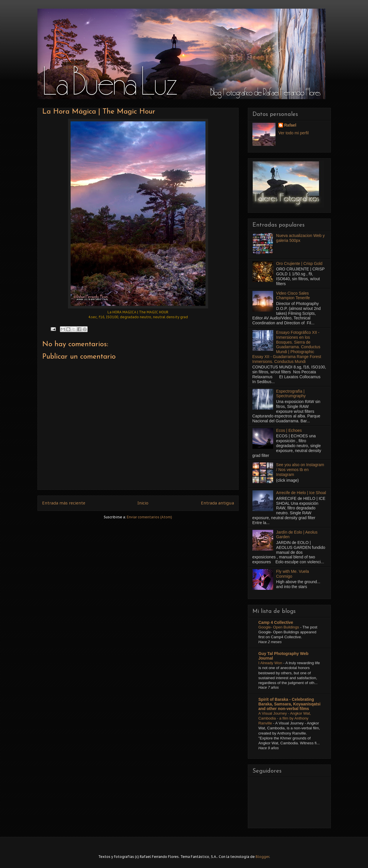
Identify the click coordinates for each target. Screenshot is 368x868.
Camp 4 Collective (276, 622)
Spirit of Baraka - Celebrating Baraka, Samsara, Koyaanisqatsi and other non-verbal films (290, 704)
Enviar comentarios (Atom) (149, 517)
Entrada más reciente (64, 503)
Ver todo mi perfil (294, 133)
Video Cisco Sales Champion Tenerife (293, 296)
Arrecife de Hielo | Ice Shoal (301, 493)
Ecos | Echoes (289, 430)
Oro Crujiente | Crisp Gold (299, 263)
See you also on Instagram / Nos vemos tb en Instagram (300, 470)
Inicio (143, 503)
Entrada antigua (217, 503)
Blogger (262, 857)
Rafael (290, 125)
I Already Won (271, 663)
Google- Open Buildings (279, 627)
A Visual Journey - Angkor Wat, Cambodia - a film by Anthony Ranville (285, 718)
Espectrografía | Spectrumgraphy (291, 394)
